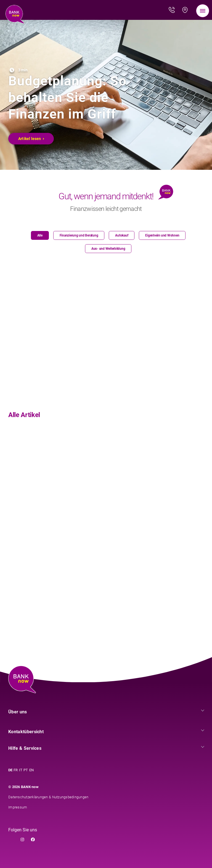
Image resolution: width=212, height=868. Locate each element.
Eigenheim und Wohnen (162, 235)
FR (16, 770)
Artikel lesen (31, 139)
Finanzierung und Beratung (79, 235)
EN (32, 770)
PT (26, 770)
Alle (40, 235)
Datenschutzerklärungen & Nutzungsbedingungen (48, 797)
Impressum (18, 807)
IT (21, 770)
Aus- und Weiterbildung (108, 249)
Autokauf (122, 235)
